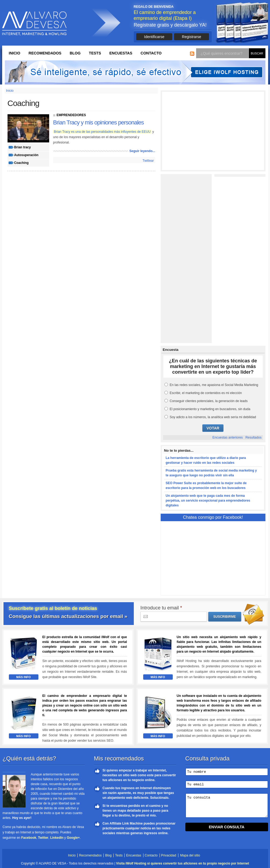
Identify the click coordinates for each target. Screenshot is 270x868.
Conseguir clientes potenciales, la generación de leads (209, 401)
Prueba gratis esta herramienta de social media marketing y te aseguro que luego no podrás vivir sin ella (211, 473)
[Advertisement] (213, 131)
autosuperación (26, 155)
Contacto (151, 53)
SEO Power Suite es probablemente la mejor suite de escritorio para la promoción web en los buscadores (206, 486)
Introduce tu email (161, 608)
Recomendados (45, 53)
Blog (75, 53)
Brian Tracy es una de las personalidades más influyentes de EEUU (102, 132)
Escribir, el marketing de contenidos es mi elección (206, 393)
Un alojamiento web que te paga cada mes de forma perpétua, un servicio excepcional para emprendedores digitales (208, 501)
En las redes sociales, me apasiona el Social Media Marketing (214, 385)
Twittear (148, 161)
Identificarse (154, 37)
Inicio (15, 53)
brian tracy (23, 147)
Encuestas (121, 53)
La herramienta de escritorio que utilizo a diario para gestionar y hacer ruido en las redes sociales (206, 460)
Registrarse (192, 37)
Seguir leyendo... (142, 151)
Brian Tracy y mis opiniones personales (99, 122)
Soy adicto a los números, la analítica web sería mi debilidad (213, 417)
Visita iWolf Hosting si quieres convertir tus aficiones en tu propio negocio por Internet (183, 863)
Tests (95, 53)
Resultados (253, 437)
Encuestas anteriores (228, 437)
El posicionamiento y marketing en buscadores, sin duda (210, 409)
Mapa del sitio (190, 855)
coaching (21, 163)
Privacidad (169, 855)
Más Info (24, 677)
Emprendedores (71, 115)
